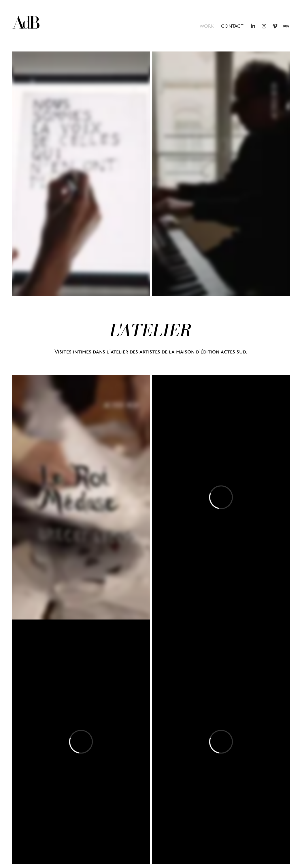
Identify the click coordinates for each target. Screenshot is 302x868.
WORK (207, 26)
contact (232, 26)
